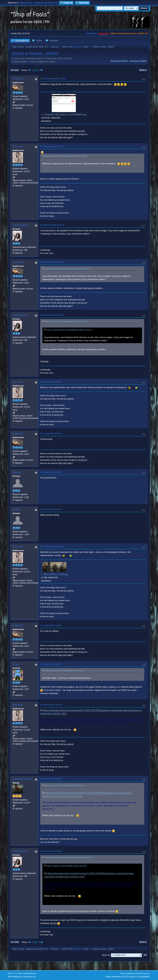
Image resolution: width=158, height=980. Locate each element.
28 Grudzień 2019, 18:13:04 (51, 705)
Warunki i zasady (134, 973)
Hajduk (17, 472)
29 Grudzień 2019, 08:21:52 (51, 779)
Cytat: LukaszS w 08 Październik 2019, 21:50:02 (66, 156)
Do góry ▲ (146, 973)
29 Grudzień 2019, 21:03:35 (51, 851)
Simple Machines (30, 973)
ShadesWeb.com (30, 977)
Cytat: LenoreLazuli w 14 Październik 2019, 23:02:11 (68, 269)
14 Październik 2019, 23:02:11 (52, 225)
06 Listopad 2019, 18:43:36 (51, 382)
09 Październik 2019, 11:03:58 (52, 146)
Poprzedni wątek (119, 61)
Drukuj (143, 70)
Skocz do (106, 955)
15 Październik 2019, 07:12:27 (52, 262)
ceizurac (18, 146)
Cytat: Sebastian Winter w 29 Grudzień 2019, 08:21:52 (68, 858)
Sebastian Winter (23, 779)
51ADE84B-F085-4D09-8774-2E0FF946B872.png (64, 115)
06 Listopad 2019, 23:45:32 (51, 472)
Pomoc (123, 973)
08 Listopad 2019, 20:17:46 (51, 509)
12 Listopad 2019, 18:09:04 (53, 547)
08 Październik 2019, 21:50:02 (54, 79)
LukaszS (18, 79)
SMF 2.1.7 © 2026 (15, 973)
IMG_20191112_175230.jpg (54, 574)
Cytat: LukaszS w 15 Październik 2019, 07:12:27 (66, 322)
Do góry (15, 942)
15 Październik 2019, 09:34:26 (52, 315)
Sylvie (86, 47)
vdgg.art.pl (103, 33)
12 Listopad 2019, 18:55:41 (51, 625)
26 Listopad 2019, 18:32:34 (51, 664)
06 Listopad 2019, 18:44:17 (51, 433)
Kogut (16, 664)
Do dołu (15, 70)
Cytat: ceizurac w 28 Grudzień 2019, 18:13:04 (64, 785)
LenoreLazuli (20, 225)
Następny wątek (138, 61)
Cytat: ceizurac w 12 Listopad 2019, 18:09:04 (64, 671)
